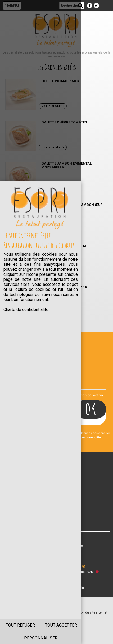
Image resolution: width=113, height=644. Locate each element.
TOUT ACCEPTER (85, 625)
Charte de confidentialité (26, 133)
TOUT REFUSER (28, 625)
